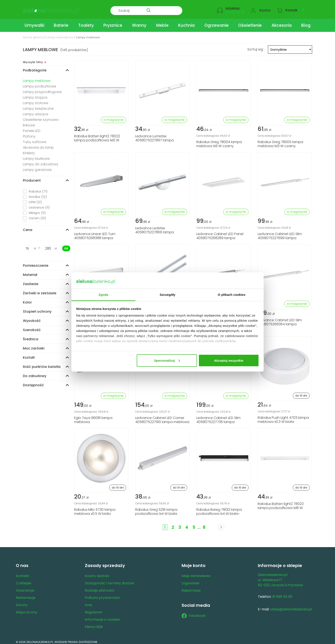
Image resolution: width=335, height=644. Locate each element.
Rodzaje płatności (100, 587)
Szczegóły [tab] (167, 295)
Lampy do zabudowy (41, 161)
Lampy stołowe (36, 100)
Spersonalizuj (167, 360)
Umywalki (34, 22)
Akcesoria (282, 22)
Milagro (37, 209)
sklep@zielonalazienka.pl (291, 606)
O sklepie (24, 580)
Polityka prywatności (102, 594)
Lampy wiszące (36, 111)
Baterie (61, 22)
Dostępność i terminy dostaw (109, 580)
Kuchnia (186, 22)
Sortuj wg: (255, 46)
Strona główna (33, 34)
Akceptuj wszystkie (229, 360)
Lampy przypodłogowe (42, 89)
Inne (88, 602)
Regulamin (94, 609)
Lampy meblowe (37, 78)
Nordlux (38, 193)
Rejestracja (191, 587)
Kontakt (23, 573)
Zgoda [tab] (103, 295)
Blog (306, 22)
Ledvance (39, 204)
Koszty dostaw (97, 573)
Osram (37, 215)
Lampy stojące (35, 94)
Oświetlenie (250, 22)
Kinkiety (29, 150)
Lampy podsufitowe (40, 83)
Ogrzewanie (217, 22)
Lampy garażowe (37, 167)
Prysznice (113, 22)
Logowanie (190, 580)
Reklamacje (26, 594)
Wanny (139, 22)
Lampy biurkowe (36, 155)
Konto (265, 8)
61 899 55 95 (235, 10)
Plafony (29, 133)
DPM (35, 199)
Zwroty (22, 602)
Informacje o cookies (102, 616)
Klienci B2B (94, 624)
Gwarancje (25, 587)
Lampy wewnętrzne (60, 34)
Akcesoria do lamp (38, 144)
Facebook (194, 613)
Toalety (86, 22)
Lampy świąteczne (38, 105)
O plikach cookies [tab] (231, 295)
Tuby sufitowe (35, 139)
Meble (162, 22)
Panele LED (32, 128)
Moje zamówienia (196, 573)
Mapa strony (26, 609)
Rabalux (38, 188)
